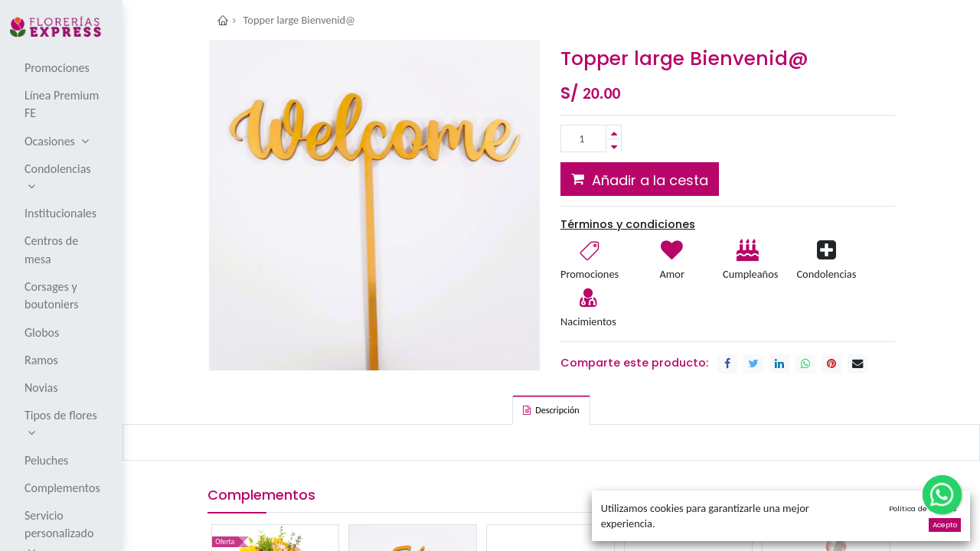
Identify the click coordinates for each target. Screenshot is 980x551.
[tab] (551, 409)
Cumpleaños (750, 274)
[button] (640, 179)
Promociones (590, 274)
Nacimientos (588, 321)
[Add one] (614, 132)
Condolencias (826, 274)
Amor (671, 274)
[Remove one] (614, 146)
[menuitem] (62, 67)
